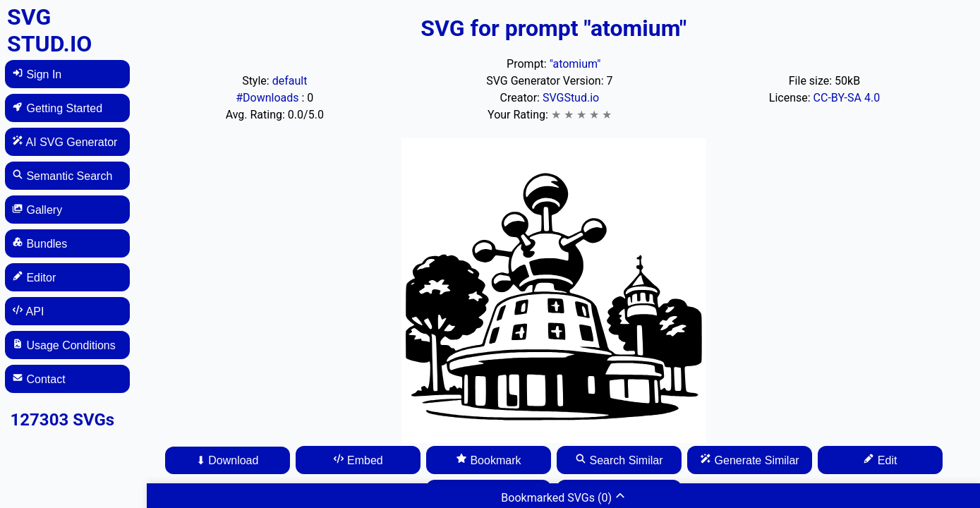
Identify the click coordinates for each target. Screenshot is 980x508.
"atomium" (575, 64)
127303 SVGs (63, 420)
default (290, 81)
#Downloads (268, 98)
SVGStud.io (571, 98)
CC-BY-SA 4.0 (847, 98)
